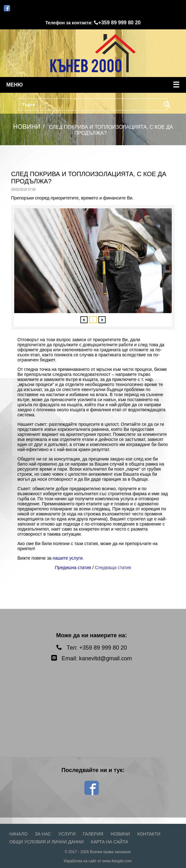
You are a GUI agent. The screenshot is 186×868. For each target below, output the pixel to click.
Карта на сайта (110, 842)
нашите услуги (68, 558)
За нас (43, 834)
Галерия (93, 834)
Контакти (149, 834)
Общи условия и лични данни (46, 842)
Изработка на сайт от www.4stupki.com (98, 861)
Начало (18, 834)
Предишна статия (73, 568)
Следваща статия (113, 568)
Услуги (67, 834)
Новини (120, 834)
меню (93, 85)
